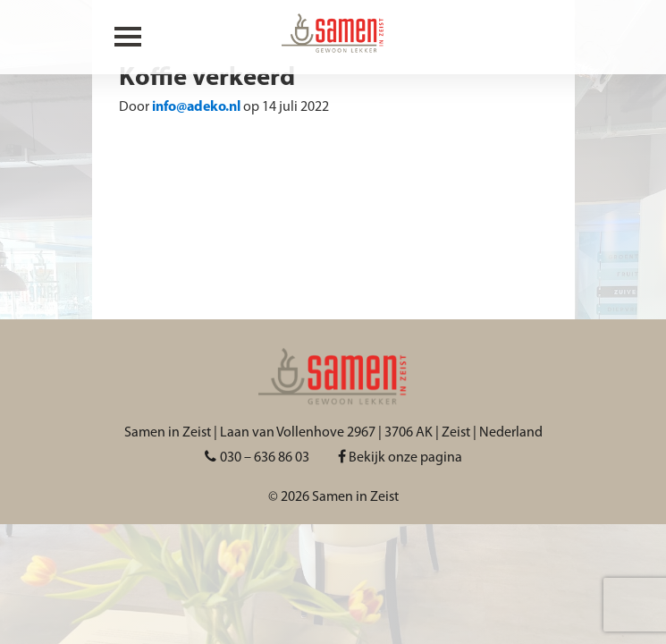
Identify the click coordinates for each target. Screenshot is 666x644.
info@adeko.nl (196, 107)
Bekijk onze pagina (400, 458)
